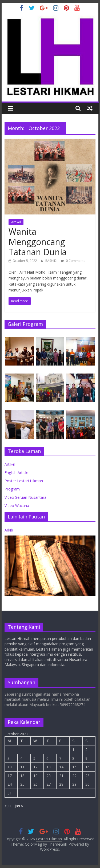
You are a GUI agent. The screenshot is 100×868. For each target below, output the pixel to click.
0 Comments (73, 261)
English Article (16, 472)
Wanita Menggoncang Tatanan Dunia (38, 242)
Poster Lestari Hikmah (24, 481)
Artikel (16, 222)
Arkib (9, 530)
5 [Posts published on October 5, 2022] (34, 758)
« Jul (8, 806)
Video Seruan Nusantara (25, 497)
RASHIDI (52, 261)
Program (12, 489)
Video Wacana (17, 506)
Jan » (19, 806)
